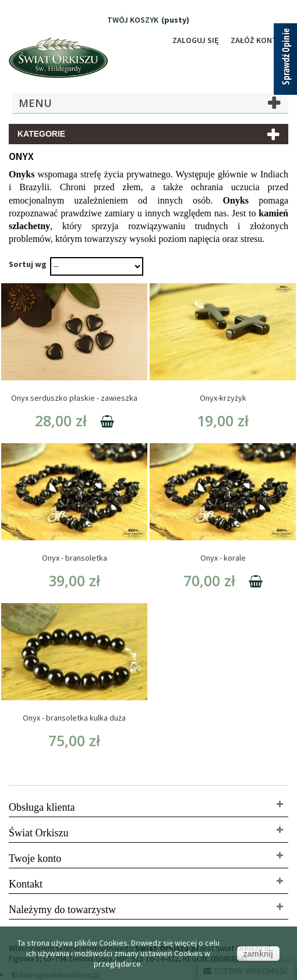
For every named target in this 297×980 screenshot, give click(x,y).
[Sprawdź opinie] (285, 61)
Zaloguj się (196, 40)
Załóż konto (257, 40)
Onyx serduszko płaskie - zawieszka (74, 398)
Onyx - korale (223, 558)
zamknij (258, 954)
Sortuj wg (28, 264)
